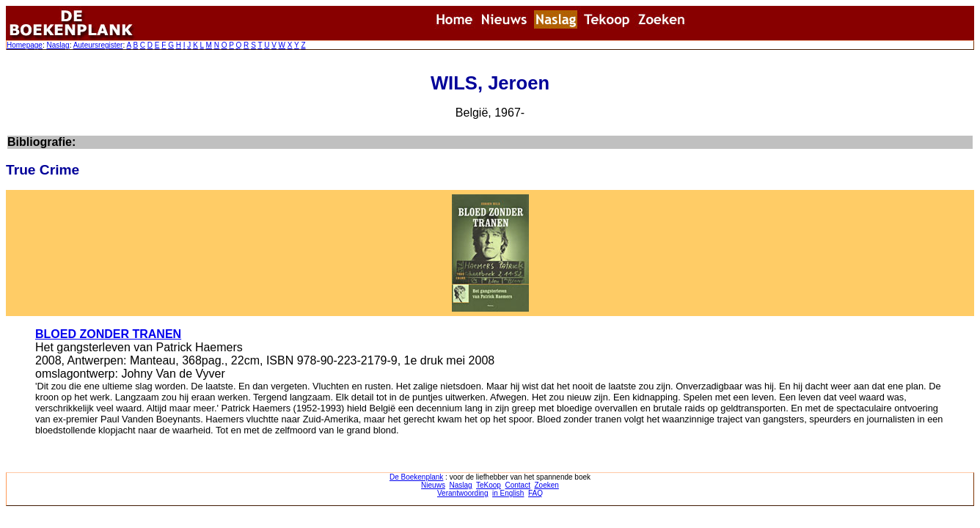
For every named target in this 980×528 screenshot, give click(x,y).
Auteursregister (98, 45)
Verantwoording (463, 493)
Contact (517, 485)
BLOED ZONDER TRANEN (108, 334)
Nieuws (433, 485)
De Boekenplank (416, 477)
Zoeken (547, 485)
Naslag (58, 45)
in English (508, 493)
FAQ (535, 493)
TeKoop (489, 485)
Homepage (25, 45)
